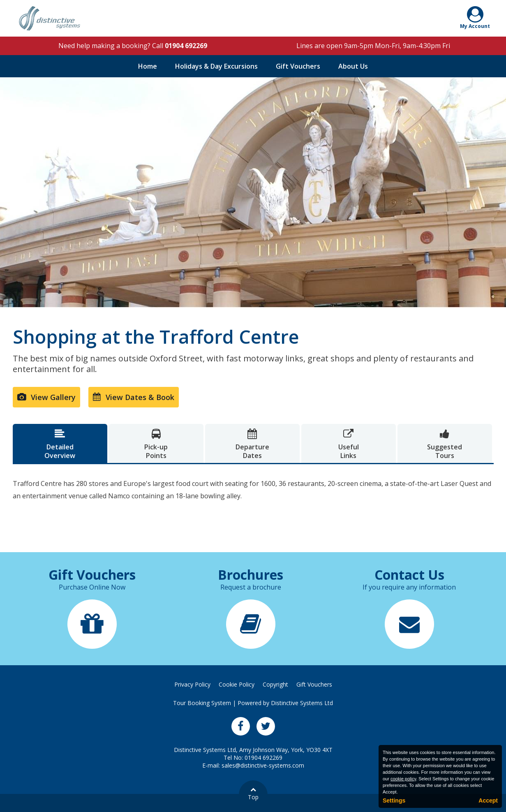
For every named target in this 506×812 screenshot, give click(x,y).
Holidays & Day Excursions (216, 66)
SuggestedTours (445, 444)
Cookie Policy (237, 684)
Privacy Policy (192, 684)
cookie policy (403, 779)
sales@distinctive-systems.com (263, 765)
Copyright (275, 684)
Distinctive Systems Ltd (302, 703)
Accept (488, 800)
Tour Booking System (202, 703)
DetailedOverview (60, 444)
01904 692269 (186, 46)
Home (148, 66)
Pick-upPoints (156, 444)
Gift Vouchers (298, 66)
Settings (394, 800)
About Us (353, 66)
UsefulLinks (349, 444)
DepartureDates (252, 444)
